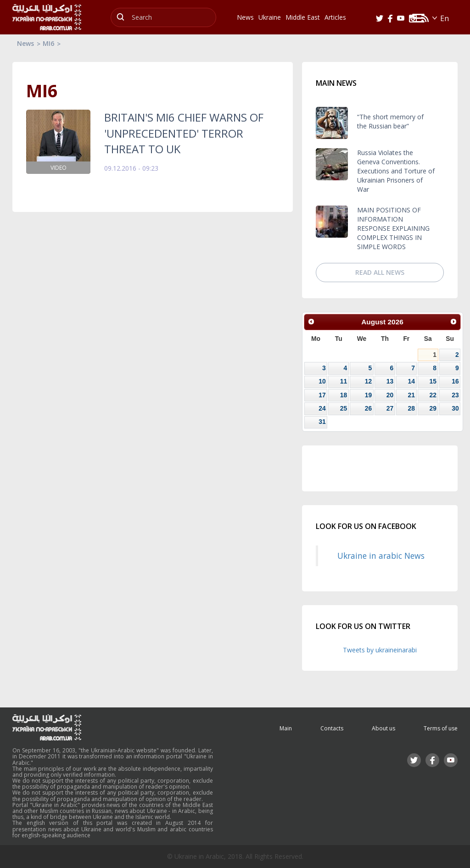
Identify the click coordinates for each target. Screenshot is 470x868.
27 (390, 408)
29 (433, 408)
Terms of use (441, 728)
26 (368, 408)
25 (344, 408)
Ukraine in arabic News (381, 556)
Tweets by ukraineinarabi (380, 650)
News (25, 43)
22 (433, 395)
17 (322, 395)
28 (411, 408)
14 (411, 381)
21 (411, 395)
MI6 (48, 43)
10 (322, 381)
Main (286, 728)
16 (455, 381)
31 (322, 422)
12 (368, 381)
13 (390, 381)
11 (344, 381)
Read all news (380, 272)
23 (455, 395)
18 (344, 395)
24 (322, 408)
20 (390, 395)
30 (455, 408)
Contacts (332, 728)
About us (383, 728)
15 (433, 381)
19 (368, 395)
